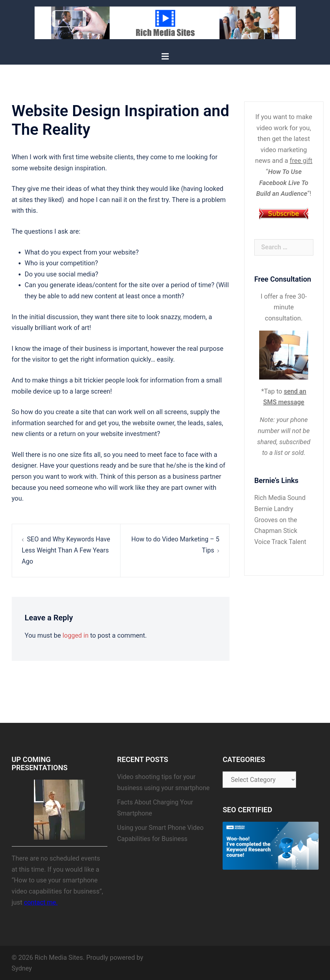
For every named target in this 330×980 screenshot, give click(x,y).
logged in (76, 635)
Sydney (22, 968)
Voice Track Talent (281, 541)
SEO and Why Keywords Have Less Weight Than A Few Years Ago (66, 550)
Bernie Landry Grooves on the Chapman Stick (276, 519)
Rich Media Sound (280, 497)
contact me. (41, 902)
